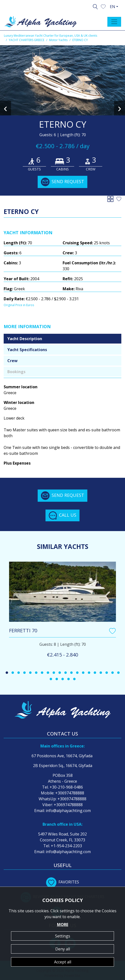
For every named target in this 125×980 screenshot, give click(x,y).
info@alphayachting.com (68, 811)
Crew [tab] (12, 361)
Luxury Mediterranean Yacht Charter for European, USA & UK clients (51, 36)
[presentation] (6, 108)
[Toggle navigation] (114, 22)
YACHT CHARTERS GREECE (27, 40)
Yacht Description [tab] (25, 339)
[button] (103, 6)
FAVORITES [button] (62, 882)
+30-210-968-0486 (66, 787)
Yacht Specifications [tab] (27, 350)
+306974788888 (70, 793)
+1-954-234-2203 (66, 846)
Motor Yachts (58, 40)
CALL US (62, 515)
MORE (63, 924)
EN (113, 7)
